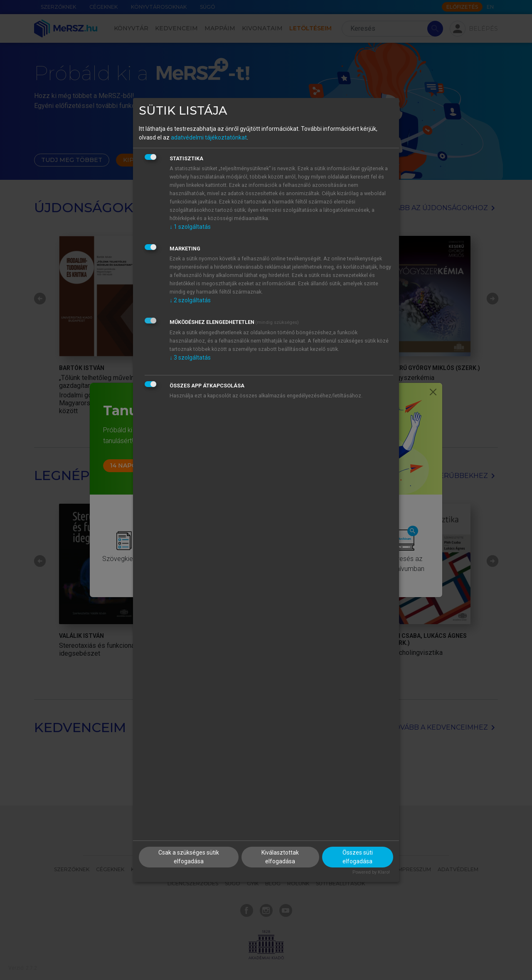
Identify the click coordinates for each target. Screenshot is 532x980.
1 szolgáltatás (190, 227)
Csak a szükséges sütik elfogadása (189, 857)
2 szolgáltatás (190, 300)
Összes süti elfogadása (358, 857)
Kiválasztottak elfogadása (280, 857)
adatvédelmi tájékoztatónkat (209, 137)
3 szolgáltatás (190, 358)
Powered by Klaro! (371, 872)
